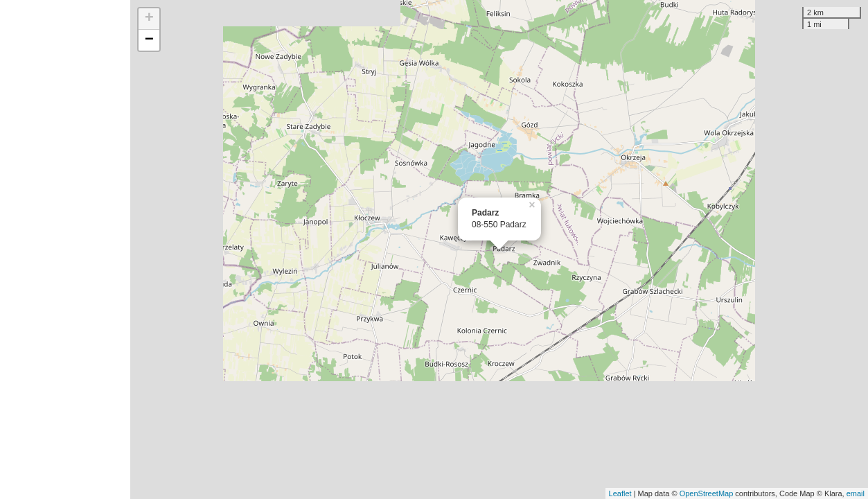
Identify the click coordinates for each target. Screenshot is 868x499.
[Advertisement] (65, 249)
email (856, 493)
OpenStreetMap (707, 493)
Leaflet (620, 493)
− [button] (149, 40)
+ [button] (149, 19)
